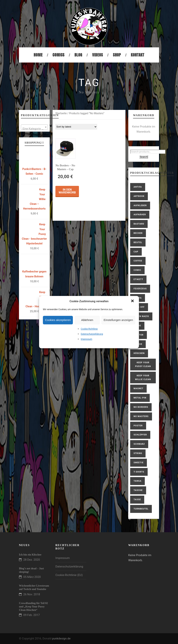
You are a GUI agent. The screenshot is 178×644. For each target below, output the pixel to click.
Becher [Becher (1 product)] (138, 233)
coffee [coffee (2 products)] (138, 261)
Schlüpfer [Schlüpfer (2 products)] (140, 435)
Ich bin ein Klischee (30, 555)
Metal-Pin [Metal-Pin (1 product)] (140, 398)
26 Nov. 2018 (32, 594)
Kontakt (138, 55)
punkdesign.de (61, 639)
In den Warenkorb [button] (67, 191)
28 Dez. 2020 (32, 560)
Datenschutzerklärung (92, 334)
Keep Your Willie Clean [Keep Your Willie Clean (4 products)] (143, 378)
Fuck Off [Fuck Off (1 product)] (139, 307)
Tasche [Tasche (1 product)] (138, 490)
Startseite (61, 113)
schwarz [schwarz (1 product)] (139, 444)
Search (144, 157)
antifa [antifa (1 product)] (138, 187)
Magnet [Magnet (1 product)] (138, 389)
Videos (98, 55)
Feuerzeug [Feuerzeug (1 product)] (140, 289)
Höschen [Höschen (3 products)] (139, 353)
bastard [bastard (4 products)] (139, 224)
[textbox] (34, 129)
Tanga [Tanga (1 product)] (137, 481)
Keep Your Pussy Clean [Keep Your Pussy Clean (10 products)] (143, 364)
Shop (117, 55)
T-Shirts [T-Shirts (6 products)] (139, 472)
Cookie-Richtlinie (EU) (69, 575)
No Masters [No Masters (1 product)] (141, 416)
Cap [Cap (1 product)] (136, 252)
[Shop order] (76, 127)
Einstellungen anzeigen (118, 320)
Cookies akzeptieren (58, 320)
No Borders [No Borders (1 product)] (141, 407)
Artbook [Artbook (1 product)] (139, 196)
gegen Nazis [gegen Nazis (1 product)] (141, 316)
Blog (78, 55)
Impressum (87, 339)
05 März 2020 (32, 577)
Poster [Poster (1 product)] (138, 426)
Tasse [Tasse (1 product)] (137, 500)
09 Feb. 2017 (32, 615)
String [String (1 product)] (138, 453)
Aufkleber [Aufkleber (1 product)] (140, 205)
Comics (59, 55)
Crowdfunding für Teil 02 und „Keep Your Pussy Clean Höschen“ (33, 607)
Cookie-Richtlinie (89, 329)
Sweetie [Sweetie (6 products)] (139, 463)
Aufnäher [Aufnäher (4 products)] (140, 215)
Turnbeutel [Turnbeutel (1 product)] (141, 509)
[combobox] (34, 127)
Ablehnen (87, 320)
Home (38, 55)
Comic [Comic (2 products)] (137, 270)
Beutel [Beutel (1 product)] (138, 242)
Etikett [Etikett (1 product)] (138, 279)
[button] (133, 301)
